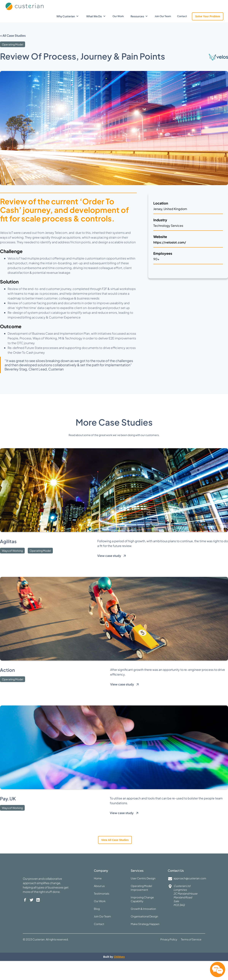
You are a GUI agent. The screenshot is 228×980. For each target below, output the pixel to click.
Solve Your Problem (208, 16)
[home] (33, 5)
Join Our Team (163, 16)
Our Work (118, 16)
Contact (182, 16)
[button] (68, 16)
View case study (109, 556)
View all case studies (115, 840)
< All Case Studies (13, 35)
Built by (114, 957)
